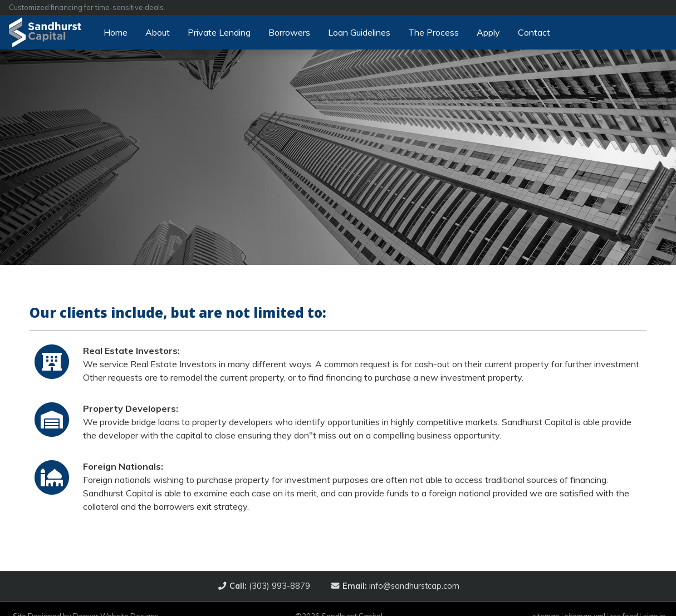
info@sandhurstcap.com (400, 586)
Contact (534, 32)
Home (116, 32)
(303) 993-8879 (269, 586)
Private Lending (219, 32)
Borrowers (289, 32)
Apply (488, 32)
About (158, 32)
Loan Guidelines (359, 32)
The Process (433, 32)
